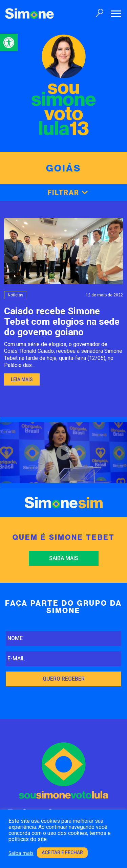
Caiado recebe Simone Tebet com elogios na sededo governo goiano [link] (62, 322)
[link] (9, 43)
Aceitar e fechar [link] (62, 852)
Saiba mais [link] (64, 558)
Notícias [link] (16, 295)
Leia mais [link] (22, 379)
